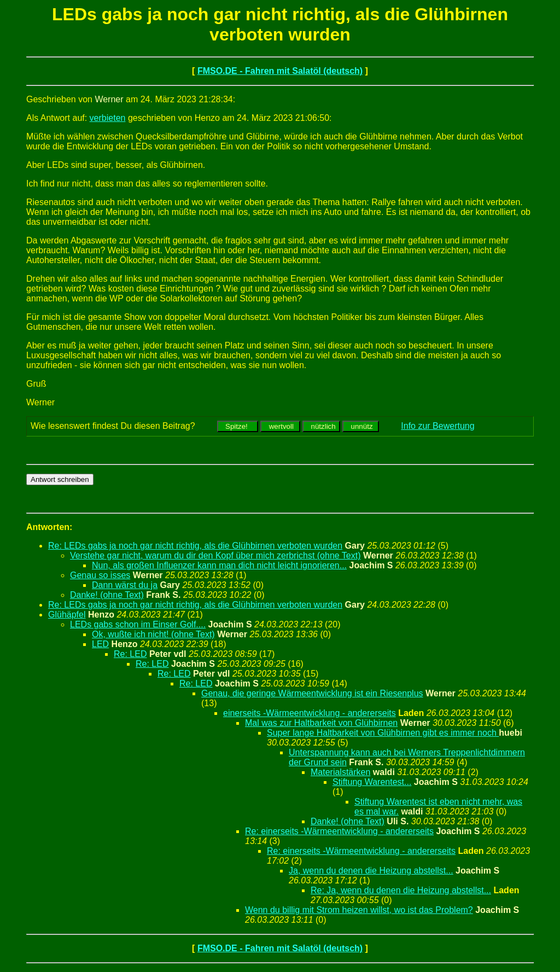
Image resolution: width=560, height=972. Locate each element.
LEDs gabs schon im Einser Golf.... (138, 624)
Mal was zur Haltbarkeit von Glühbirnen (321, 723)
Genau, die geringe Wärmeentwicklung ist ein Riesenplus (312, 693)
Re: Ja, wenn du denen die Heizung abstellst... (401, 890)
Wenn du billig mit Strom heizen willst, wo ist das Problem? (359, 910)
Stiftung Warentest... (372, 782)
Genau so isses (100, 575)
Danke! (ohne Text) (107, 595)
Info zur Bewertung (437, 426)
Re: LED (130, 654)
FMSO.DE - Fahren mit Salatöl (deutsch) (280, 71)
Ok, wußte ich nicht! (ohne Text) (153, 634)
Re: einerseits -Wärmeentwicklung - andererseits (339, 831)
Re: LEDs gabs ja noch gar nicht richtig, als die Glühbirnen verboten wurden (195, 546)
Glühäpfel (67, 615)
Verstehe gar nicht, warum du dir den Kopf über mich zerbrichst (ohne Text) (215, 555)
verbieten (108, 118)
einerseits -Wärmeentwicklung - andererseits (310, 713)
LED (100, 644)
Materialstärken (340, 772)
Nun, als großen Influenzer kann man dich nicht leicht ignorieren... (219, 565)
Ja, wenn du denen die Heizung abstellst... (371, 871)
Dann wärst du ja (125, 585)
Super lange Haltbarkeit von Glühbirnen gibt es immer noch (383, 733)
